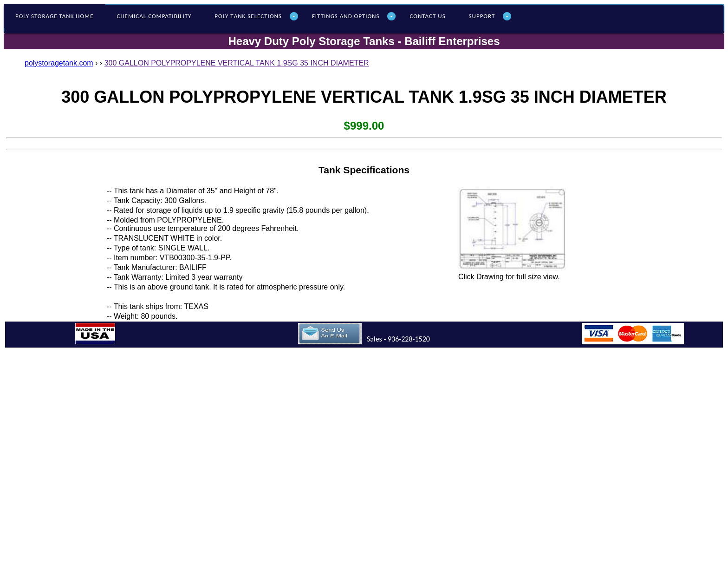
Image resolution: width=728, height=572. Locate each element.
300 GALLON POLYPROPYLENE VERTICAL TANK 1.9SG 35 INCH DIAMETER (237, 63)
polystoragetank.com (59, 63)
